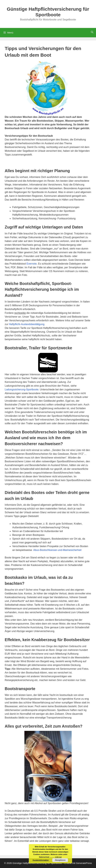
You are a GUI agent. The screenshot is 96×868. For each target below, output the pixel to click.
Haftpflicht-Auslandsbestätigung (27, 324)
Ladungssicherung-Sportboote (22, 390)
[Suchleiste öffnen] (92, 32)
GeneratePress (84, 863)
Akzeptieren (60, 860)
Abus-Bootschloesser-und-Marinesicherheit (57, 550)
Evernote (32, 264)
